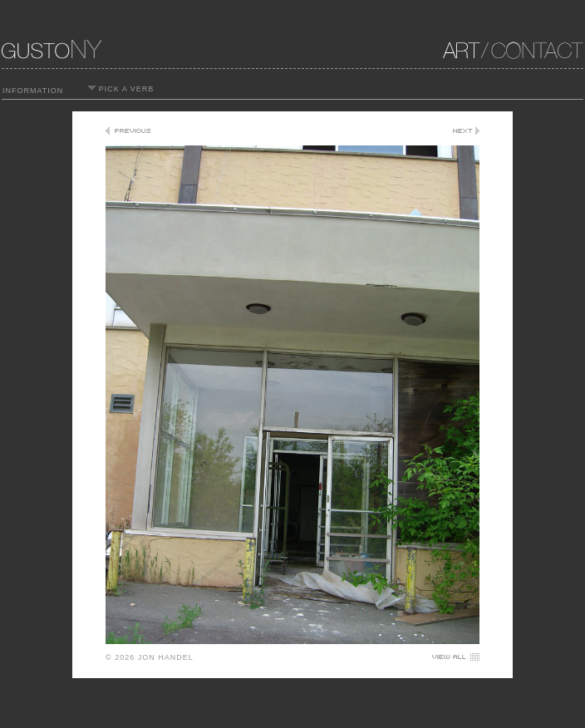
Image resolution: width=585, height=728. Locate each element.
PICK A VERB (121, 89)
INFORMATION (33, 91)
